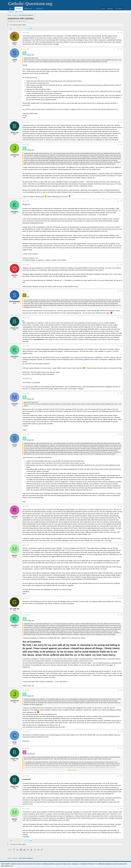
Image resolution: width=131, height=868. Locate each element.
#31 (121, 434)
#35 (121, 615)
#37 (121, 732)
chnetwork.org (27, 378)
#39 (121, 776)
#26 (121, 265)
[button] (33, 8)
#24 (121, 144)
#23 (121, 122)
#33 (121, 545)
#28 (121, 317)
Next (31, 29)
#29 (121, 346)
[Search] (119, 8)
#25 (121, 201)
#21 (121, 33)
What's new (28, 8)
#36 (121, 690)
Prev (11, 29)
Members (39, 8)
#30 (121, 393)
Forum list (10, 12)
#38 (121, 748)
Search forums (19, 12)
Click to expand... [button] (73, 770)
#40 (121, 809)
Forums (19, 8)
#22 (121, 49)
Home (11, 8)
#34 (121, 598)
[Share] (118, 33)
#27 (121, 291)
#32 (121, 506)
